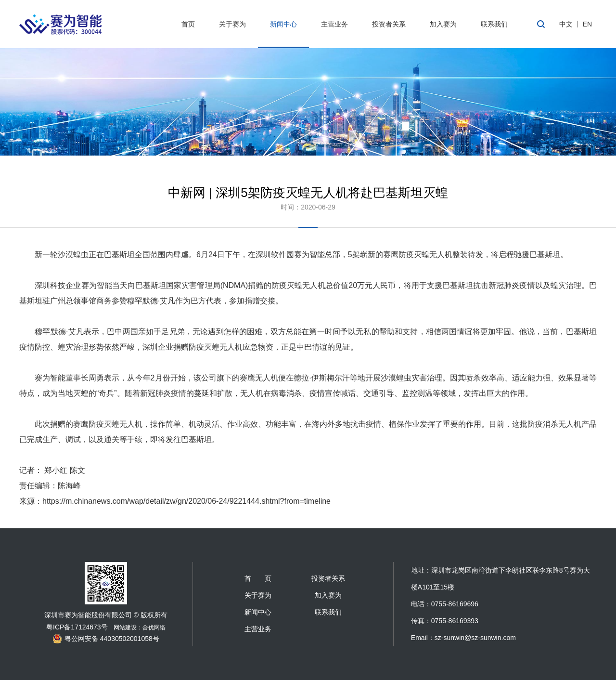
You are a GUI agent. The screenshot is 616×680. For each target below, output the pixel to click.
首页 (188, 24)
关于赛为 (232, 24)
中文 (566, 24)
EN (587, 24)
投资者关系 (389, 24)
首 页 (258, 578)
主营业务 (334, 24)
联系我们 (494, 24)
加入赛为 (443, 24)
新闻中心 (283, 24)
